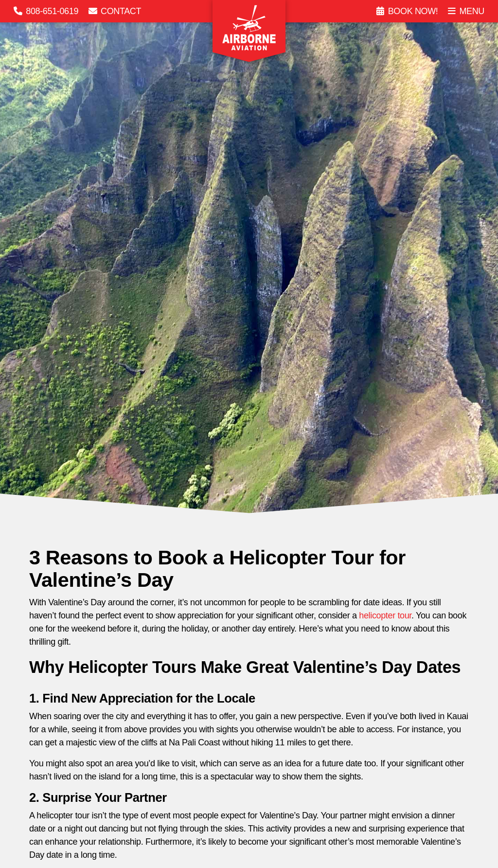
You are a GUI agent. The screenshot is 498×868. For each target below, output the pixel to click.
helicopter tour (385, 615)
